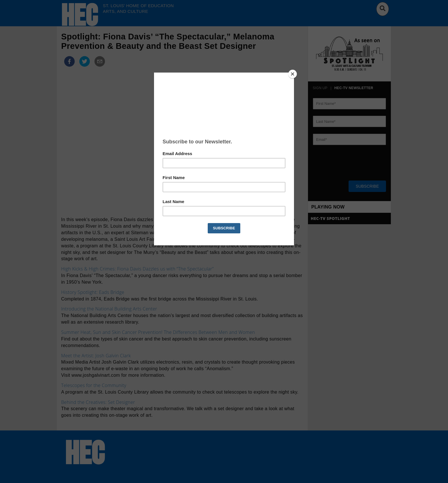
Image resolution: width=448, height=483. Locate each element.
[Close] (293, 74)
